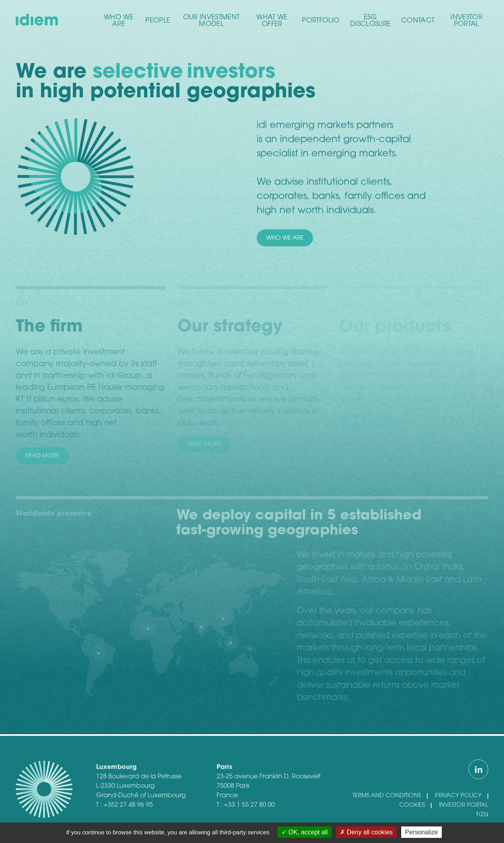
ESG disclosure (370, 21)
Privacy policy (458, 796)
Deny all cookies (366, 832)
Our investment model (211, 21)
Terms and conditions (387, 796)
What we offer (272, 21)
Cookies (412, 805)
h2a (482, 815)
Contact (418, 21)
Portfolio (321, 21)
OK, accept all (305, 832)
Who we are (119, 21)
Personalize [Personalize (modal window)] (422, 832)
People (158, 21)
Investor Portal (466, 21)
